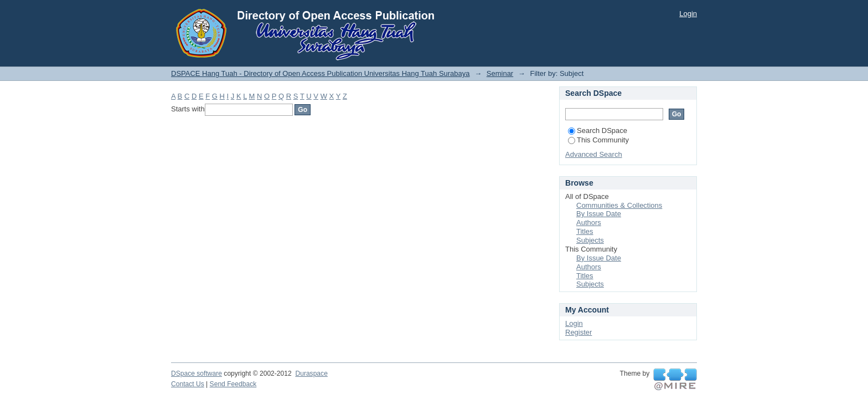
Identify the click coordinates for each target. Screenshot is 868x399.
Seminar (500, 73)
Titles (585, 231)
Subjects (590, 240)
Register (578, 332)
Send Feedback (233, 384)
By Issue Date (599, 214)
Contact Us (188, 384)
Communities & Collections (619, 205)
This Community (598, 140)
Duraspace (311, 374)
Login (688, 14)
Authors (589, 222)
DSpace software (197, 374)
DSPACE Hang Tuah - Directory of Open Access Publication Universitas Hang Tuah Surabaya (321, 73)
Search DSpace (598, 131)
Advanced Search (594, 154)
